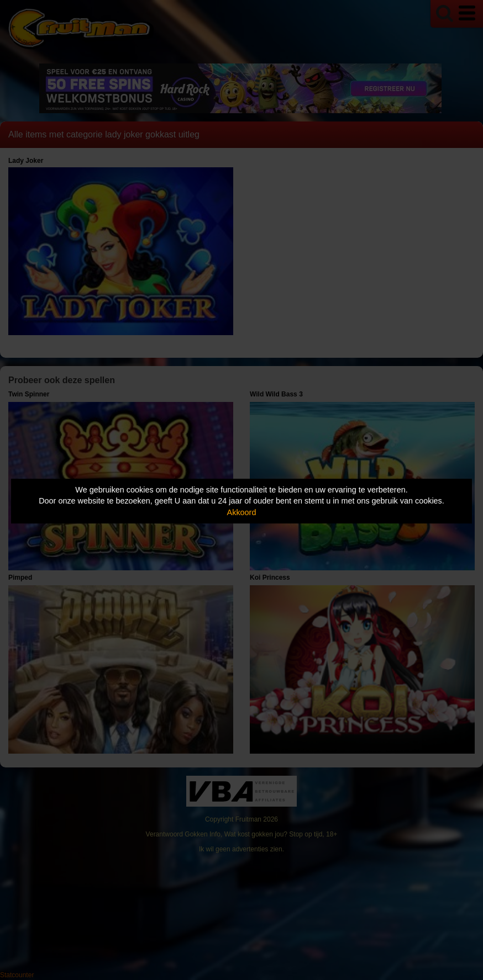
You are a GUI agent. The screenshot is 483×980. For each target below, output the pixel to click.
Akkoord (242, 512)
